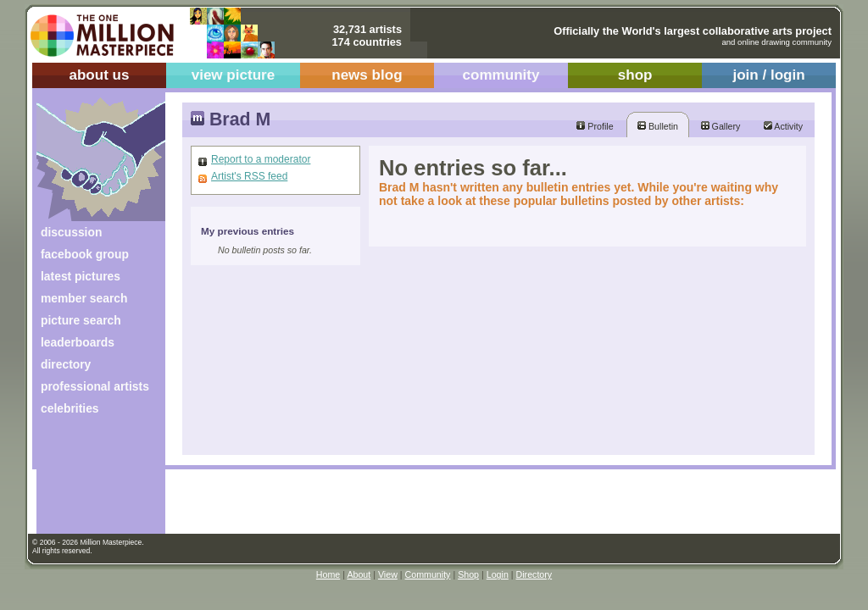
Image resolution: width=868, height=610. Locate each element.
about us (99, 75)
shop (635, 75)
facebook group (85, 254)
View (388, 574)
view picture (234, 75)
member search (84, 298)
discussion (71, 232)
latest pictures (81, 276)
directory (66, 364)
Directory (534, 574)
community (501, 75)
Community (428, 574)
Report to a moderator (261, 159)
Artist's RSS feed (249, 176)
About (359, 574)
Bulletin (658, 126)
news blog (367, 75)
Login (498, 574)
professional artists (95, 386)
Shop (468, 574)
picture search (81, 320)
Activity (783, 126)
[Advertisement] (89, 481)
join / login (768, 75)
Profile (595, 126)
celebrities (70, 408)
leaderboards (78, 342)
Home (328, 574)
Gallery (721, 126)
